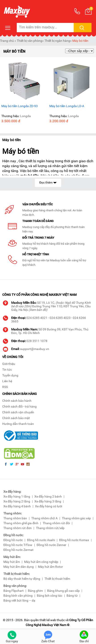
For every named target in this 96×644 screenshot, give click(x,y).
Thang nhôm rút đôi (56, 523)
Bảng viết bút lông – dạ (19, 600)
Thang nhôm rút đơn (18, 528)
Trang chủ (7, 41)
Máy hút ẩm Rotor (50, 567)
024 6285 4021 (37, 318)
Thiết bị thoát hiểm (57, 579)
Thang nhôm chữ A (44, 518)
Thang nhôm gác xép (76, 518)
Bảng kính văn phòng (18, 596)
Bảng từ (72, 596)
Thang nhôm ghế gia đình (21, 523)
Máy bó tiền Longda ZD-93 (20, 106)
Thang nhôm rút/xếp (50, 528)
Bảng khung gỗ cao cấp (63, 591)
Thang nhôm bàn (15, 518)
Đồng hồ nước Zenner (51, 545)
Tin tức (7, 370)
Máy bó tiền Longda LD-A (67, 106)
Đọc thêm (48, 182)
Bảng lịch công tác (50, 596)
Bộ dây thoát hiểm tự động (22, 579)
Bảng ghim (35, 591)
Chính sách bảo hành (17, 401)
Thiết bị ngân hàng (57, 41)
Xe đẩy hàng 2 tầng (17, 501)
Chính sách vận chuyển (18, 412)
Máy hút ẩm (12, 562)
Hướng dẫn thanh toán (18, 424)
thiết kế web (48, 620)
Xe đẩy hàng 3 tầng (48, 501)
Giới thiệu (9, 364)
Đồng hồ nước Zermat (18, 550)
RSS (5, 387)
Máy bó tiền (80, 41)
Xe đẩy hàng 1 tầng (17, 496)
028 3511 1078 (37, 341)
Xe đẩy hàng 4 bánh (17, 506)
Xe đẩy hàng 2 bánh (48, 496)
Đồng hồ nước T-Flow (18, 545)
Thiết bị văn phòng (29, 41)
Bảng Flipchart (14, 591)
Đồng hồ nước (13, 540)
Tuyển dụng (10, 375)
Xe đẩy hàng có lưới (49, 506)
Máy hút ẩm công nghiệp (41, 562)
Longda (25, 116)
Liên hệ (7, 381)
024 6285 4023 (60, 318)
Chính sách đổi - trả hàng (19, 406)
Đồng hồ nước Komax (74, 540)
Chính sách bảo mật (16, 418)
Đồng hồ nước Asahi (41, 540)
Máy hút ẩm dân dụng (19, 567)
